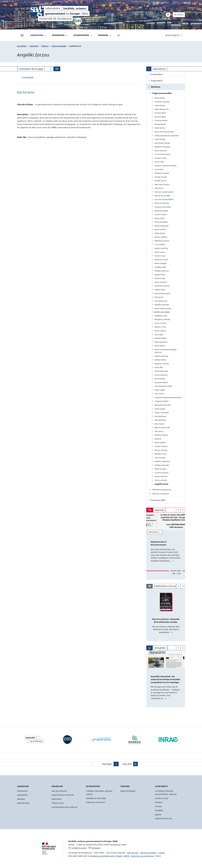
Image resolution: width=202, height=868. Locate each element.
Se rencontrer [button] (83, 35)
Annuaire (159, 802)
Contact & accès (162, 798)
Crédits (162, 853)
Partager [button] (105, 35)
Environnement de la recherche (65, 807)
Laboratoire (34, 46)
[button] (119, 35)
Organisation (22, 795)
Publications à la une (163, 819)
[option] (166, 546)
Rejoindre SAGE (23, 803)
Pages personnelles (59, 46)
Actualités (159, 810)
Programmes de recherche (63, 795)
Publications (57, 799)
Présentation (22, 791)
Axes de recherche (59, 791)
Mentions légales (148, 853)
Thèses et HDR (58, 803)
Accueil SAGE (22, 46)
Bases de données (128, 791)
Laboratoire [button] (38, 35)
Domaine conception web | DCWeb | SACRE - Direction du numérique (122, 856)
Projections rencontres (95, 802)
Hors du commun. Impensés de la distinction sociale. (166, 621)
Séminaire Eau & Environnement (159, 543)
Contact (179, 15)
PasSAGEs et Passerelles (96, 798)
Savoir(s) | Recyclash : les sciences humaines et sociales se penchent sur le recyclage (165, 680)
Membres (45, 46)
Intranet (158, 806)
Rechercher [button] (60, 35)
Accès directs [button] (174, 35)
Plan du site (133, 853)
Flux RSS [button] (127, 764)
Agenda (158, 815)
